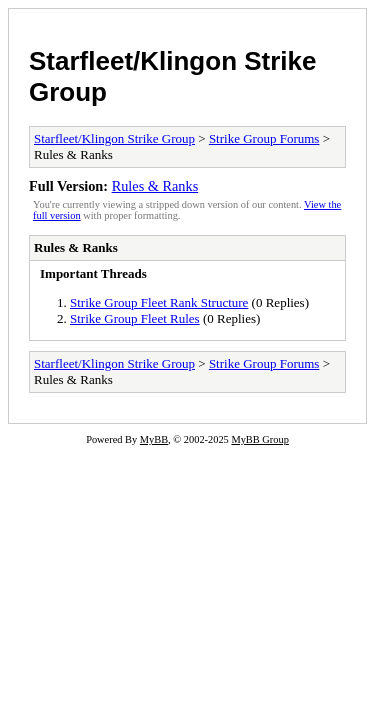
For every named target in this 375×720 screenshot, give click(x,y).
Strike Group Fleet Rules (135, 318)
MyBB (154, 439)
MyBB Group (259, 439)
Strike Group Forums (264, 138)
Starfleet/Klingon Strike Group (114, 138)
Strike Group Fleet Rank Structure (159, 302)
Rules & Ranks (155, 186)
